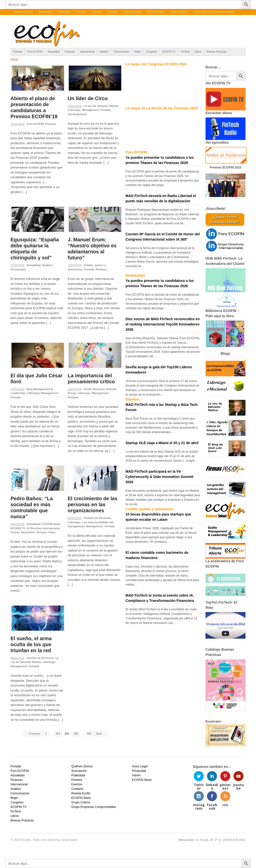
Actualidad (54, 52)
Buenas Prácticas (216, 52)
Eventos (97, 12)
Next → (101, 734)
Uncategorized (77, 114)
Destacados (18, 269)
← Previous (33, 734)
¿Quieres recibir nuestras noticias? (225, 219)
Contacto (113, 12)
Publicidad (64, 12)
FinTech (185, 52)
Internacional (87, 52)
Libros (198, 52)
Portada (18, 52)
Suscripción (45, 12)
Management (91, 110)
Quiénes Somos (23, 12)
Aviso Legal (140, 766)
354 (58, 734)
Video (52, 532)
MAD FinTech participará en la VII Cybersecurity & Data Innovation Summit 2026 (159, 477)
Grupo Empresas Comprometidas (214, 12)
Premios (81, 12)
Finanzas (70, 52)
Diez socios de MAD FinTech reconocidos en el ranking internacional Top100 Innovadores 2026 (163, 324)
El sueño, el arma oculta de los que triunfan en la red (31, 644)
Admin (136, 775)
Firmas (15, 532)
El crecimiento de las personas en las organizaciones (93, 504)
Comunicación (121, 52)
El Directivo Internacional (43, 528)
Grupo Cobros (179, 12)
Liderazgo (74, 110)
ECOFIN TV (169, 52)
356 (76, 734)
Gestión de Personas (97, 518)
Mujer (138, 52)
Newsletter (28, 532)
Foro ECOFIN (35, 52)
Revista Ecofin (132, 12)
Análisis (104, 52)
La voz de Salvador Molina (101, 106)
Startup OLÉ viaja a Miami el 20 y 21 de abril (162, 443)
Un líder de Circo (88, 98)
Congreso (152, 52)
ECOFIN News (156, 12)
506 (89, 734)
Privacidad (139, 771)
